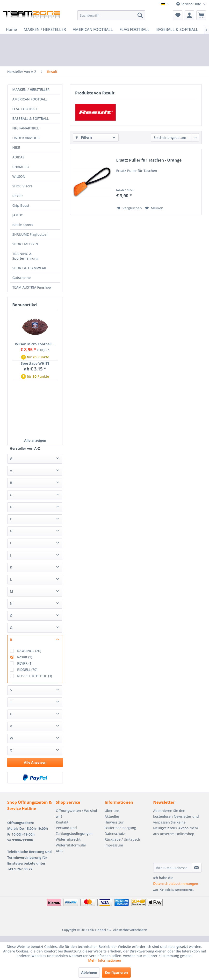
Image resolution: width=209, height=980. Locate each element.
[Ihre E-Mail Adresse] (173, 868)
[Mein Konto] (189, 15)
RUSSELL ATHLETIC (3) (35, 676)
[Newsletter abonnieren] (197, 868)
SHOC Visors (22, 186)
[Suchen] (140, 15)
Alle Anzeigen (35, 762)
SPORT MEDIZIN (25, 244)
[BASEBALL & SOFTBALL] (177, 29)
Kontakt (62, 822)
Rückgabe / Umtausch (122, 839)
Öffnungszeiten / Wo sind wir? (76, 813)
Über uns (112, 811)
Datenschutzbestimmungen (176, 884)
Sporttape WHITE (35, 363)
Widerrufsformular (71, 845)
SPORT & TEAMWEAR (29, 268)
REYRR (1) (25, 663)
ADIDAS (18, 157)
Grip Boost (21, 205)
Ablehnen (89, 972)
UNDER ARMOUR (26, 138)
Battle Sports (23, 225)
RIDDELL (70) (27, 670)
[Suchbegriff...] (111, 15)
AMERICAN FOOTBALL (30, 99)
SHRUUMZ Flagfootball (30, 234)
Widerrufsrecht (68, 839)
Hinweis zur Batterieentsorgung (120, 825)
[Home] (11, 29)
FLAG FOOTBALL (25, 109)
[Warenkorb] (201, 15)
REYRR (18, 196)
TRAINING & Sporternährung (25, 256)
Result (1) (25, 657)
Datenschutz (115, 834)
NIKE (16, 147)
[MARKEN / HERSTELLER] (45, 29)
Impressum (114, 845)
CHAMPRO (21, 167)
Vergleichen (130, 208)
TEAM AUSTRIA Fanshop (32, 287)
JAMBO (18, 215)
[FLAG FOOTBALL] (135, 29)
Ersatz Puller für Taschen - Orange (149, 160)
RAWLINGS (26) (29, 651)
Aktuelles (112, 816)
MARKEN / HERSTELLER (31, 89)
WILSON (19, 176)
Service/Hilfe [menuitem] (189, 4)
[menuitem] (111, 15)
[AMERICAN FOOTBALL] (93, 29)
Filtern (84, 137)
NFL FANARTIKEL (26, 128)
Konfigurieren (116, 972)
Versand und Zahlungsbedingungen (74, 831)
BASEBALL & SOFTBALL (30, 118)
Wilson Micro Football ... (35, 344)
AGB (59, 851)
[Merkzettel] (178, 15)
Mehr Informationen (105, 960)
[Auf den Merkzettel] (154, 208)
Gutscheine (22, 278)
